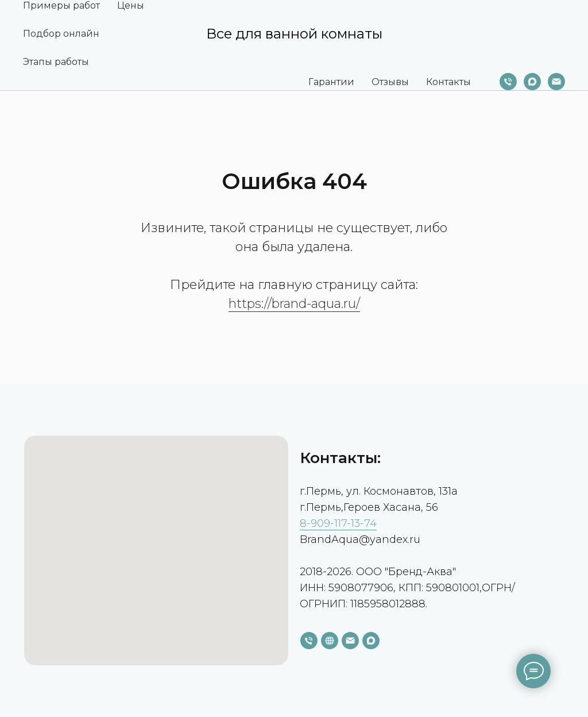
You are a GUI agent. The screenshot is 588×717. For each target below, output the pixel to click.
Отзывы (390, 82)
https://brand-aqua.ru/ (294, 304)
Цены (131, 5)
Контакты (448, 82)
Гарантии (331, 82)
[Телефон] (508, 82)
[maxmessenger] (532, 82)
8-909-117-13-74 (338, 523)
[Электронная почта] (556, 82)
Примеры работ (61, 5)
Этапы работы (56, 62)
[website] (330, 641)
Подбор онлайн (61, 34)
